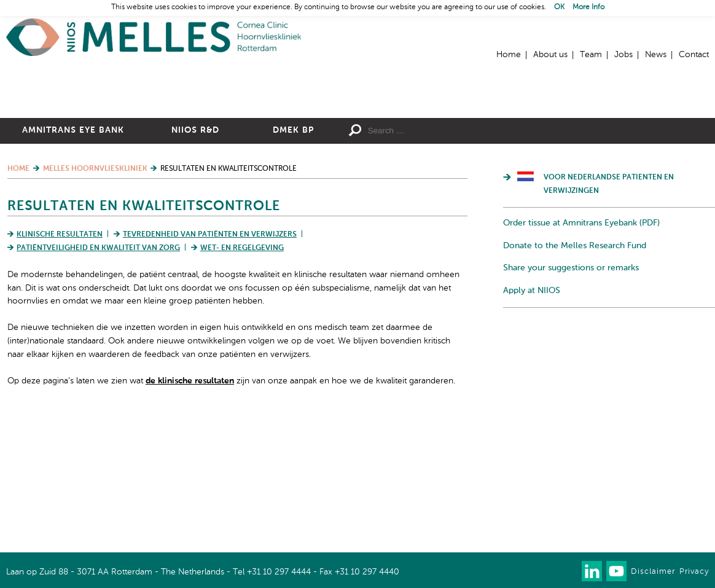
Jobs (623, 55)
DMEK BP (293, 259)
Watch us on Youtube (616, 571)
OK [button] (559, 7)
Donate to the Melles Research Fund (575, 375)
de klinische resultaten (190, 510)
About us (550, 55)
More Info (588, 7)
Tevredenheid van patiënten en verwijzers (210, 364)
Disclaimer (653, 572)
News (656, 55)
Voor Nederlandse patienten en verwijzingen (609, 313)
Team (591, 55)
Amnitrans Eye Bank (73, 259)
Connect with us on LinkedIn (592, 571)
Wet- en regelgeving (242, 377)
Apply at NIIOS (532, 420)
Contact (694, 55)
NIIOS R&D (195, 259)
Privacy (694, 572)
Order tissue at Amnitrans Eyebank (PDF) (581, 352)
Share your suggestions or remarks (571, 397)
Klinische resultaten (60, 364)
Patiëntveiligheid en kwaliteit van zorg (98, 377)
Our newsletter (567, 571)
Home (154, 37)
